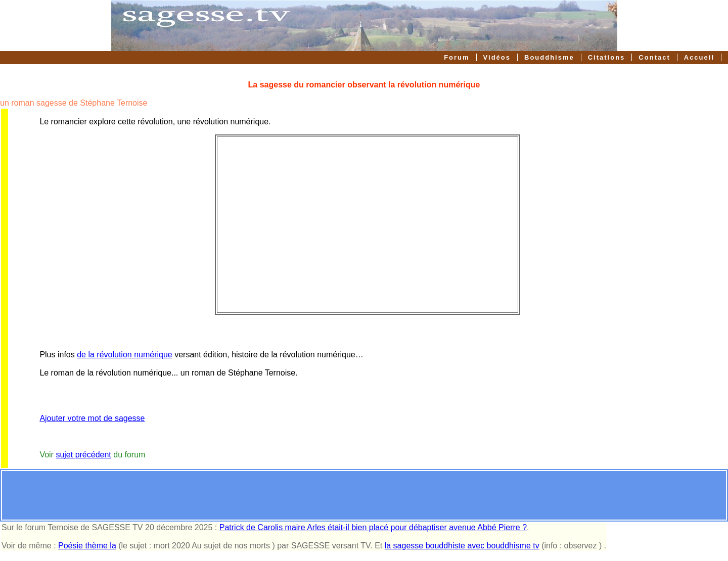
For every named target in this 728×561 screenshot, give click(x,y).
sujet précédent (83, 455)
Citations (607, 57)
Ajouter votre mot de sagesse (92, 418)
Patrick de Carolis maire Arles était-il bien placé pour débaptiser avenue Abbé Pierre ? (373, 527)
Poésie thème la (87, 546)
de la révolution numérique (125, 355)
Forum (457, 57)
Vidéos (497, 57)
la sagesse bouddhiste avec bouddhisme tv (462, 546)
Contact (654, 57)
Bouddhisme (549, 57)
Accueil (699, 57)
